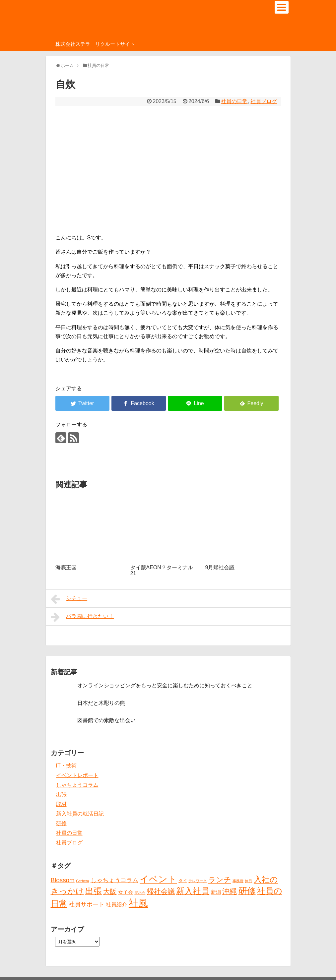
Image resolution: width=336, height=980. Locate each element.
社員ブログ (264, 101)
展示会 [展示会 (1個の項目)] (140, 892)
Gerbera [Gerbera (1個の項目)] (82, 881)
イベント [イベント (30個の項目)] (158, 879)
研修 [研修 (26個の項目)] (247, 891)
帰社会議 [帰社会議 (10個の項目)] (161, 891)
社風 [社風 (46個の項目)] (138, 903)
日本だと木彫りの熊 (101, 703)
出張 (61, 795)
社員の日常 (234, 101)
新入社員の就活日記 (80, 814)
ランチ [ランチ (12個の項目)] (220, 880)
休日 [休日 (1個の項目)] (248, 881)
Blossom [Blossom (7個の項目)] (63, 880)
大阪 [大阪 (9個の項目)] (110, 891)
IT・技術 (66, 766)
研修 (61, 823)
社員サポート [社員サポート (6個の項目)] (87, 904)
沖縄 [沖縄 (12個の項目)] (230, 891)
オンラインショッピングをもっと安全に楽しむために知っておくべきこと (165, 685)
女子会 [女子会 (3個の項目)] (126, 892)
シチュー (69, 599)
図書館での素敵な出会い (106, 720)
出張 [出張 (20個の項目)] (94, 891)
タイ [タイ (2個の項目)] (183, 881)
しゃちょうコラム (77, 785)
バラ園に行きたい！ (82, 617)
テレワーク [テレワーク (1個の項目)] (198, 881)
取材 (61, 804)
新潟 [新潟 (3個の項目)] (216, 892)
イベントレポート (77, 775)
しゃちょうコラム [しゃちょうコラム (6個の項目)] (114, 880)
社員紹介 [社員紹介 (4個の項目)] (116, 904)
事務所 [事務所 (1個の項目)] (238, 881)
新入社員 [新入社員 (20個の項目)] (193, 891)
